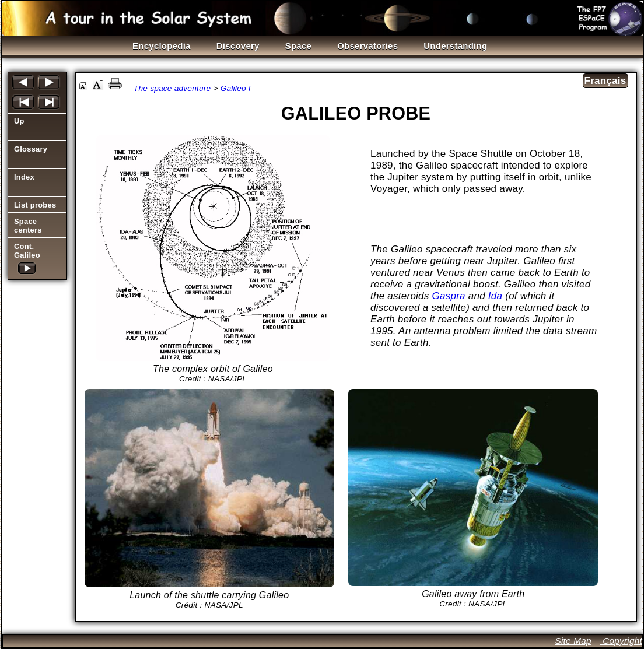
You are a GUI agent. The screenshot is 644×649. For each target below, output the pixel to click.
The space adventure (174, 88)
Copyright (621, 641)
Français (605, 81)
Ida (495, 296)
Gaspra (449, 296)
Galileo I (235, 88)
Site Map (573, 641)
